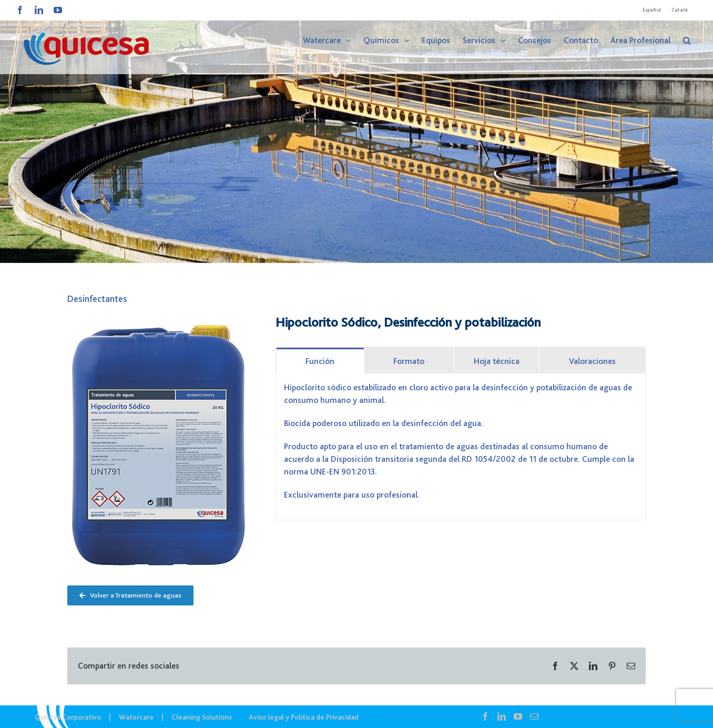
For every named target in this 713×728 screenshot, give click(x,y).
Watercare (136, 717)
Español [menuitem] (652, 10)
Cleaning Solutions (202, 717)
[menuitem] (652, 10)
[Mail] (534, 716)
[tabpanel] (461, 447)
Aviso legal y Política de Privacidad (304, 717)
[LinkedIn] (502, 716)
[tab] (320, 361)
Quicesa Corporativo (68, 717)
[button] (687, 41)
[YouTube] (518, 716)
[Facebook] (485, 716)
